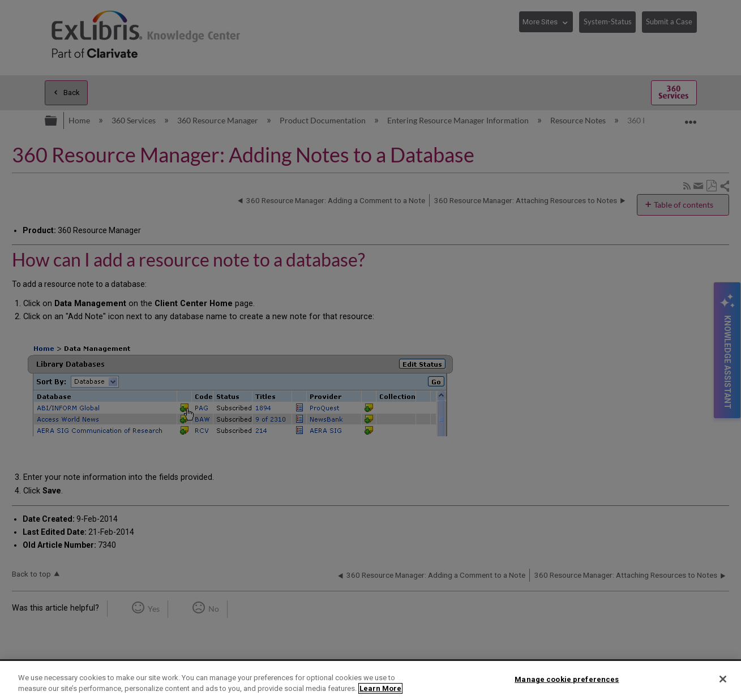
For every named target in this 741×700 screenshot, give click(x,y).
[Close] (723, 679)
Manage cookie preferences (567, 679)
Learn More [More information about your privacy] (380, 688)
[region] (370, 680)
